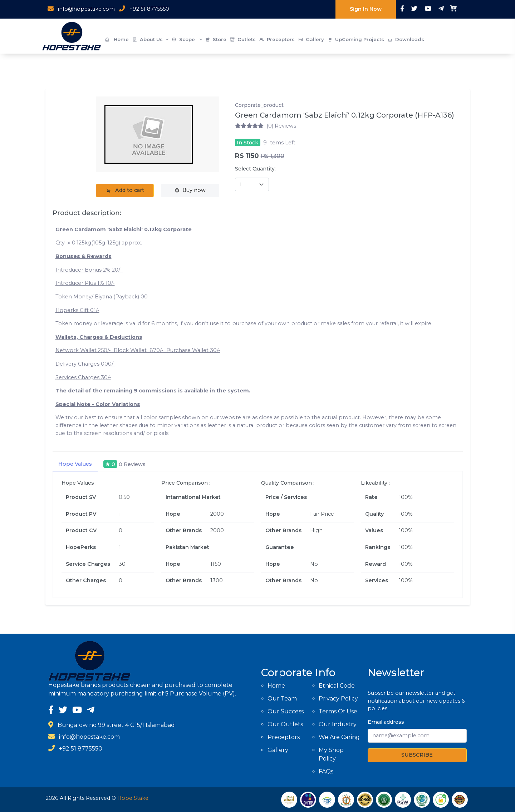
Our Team (282, 699)
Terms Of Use (338, 711)
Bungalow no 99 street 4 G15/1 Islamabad (116, 725)
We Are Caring (339, 737)
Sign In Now (366, 9)
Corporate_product (259, 105)
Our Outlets (285, 724)
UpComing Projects (356, 39)
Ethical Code (337, 686)
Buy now (190, 190)
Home (117, 39)
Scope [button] (187, 40)
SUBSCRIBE (417, 755)
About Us (150, 40)
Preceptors (277, 39)
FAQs (326, 771)
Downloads (406, 39)
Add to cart (125, 190)
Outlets (243, 39)
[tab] (124, 464)
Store (216, 39)
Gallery (311, 39)
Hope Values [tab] (75, 464)
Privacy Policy (338, 699)
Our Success (286, 711)
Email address (386, 722)
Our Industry (338, 724)
